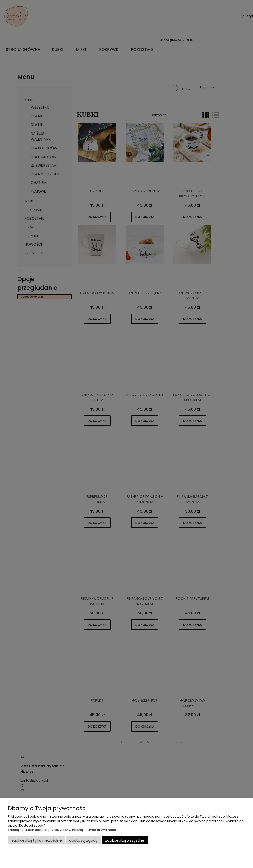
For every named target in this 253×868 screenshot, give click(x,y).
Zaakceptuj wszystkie (125, 840)
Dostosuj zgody (83, 840)
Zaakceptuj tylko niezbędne (37, 840)
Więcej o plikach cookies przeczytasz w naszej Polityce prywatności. (63, 830)
